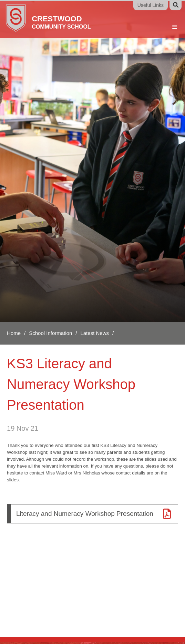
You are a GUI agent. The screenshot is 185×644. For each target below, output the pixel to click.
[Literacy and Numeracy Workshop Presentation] (92, 514)
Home (14, 333)
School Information (50, 333)
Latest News (95, 333)
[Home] (49, 18)
